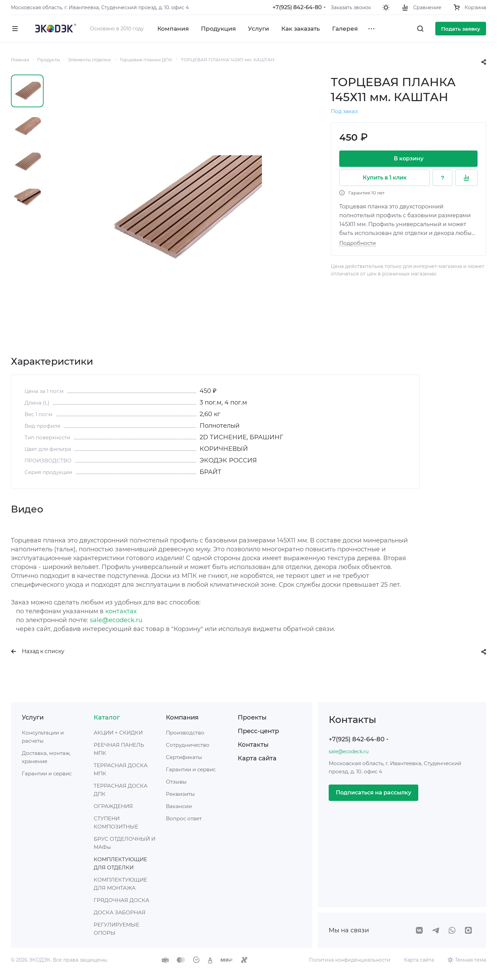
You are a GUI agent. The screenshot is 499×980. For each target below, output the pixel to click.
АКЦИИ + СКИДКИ (118, 733)
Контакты (253, 745)
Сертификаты (184, 757)
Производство (185, 733)
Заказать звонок (351, 7)
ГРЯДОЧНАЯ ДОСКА (121, 900)
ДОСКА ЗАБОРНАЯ (120, 912)
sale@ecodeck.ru (116, 620)
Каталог (107, 717)
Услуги (33, 717)
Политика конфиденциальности (350, 960)
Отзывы (176, 782)
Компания (182, 717)
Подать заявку (461, 29)
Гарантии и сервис (47, 773)
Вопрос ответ (184, 818)
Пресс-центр (258, 731)
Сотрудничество (188, 745)
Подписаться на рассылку (373, 793)
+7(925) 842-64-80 (297, 7)
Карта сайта (257, 758)
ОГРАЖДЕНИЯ (113, 806)
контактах (121, 611)
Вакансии (179, 806)
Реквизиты (180, 794)
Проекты (252, 717)
